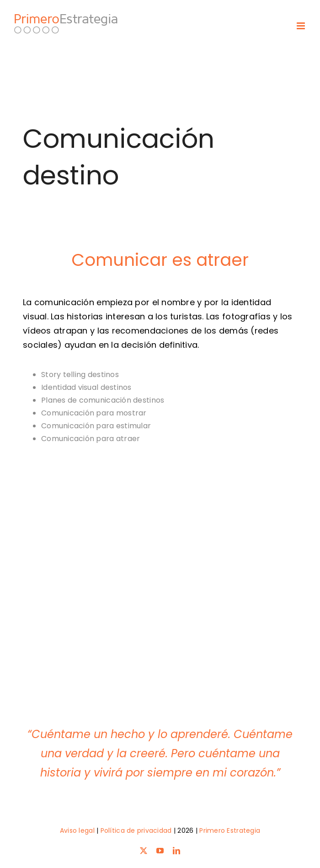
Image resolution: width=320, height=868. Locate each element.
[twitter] (144, 851)
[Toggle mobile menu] (301, 26)
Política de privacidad (136, 830)
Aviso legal (77, 830)
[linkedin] (176, 851)
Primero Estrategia (230, 830)
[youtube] (160, 851)
